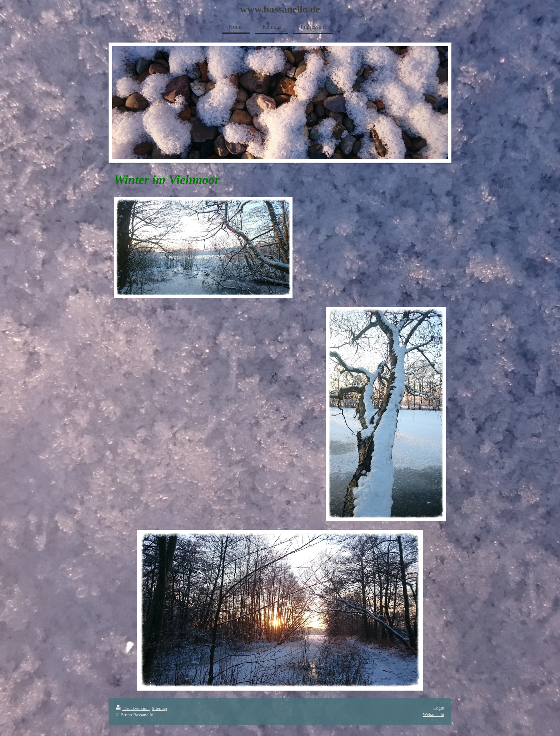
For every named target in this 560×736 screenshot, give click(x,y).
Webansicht (434, 714)
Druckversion (133, 708)
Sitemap (159, 708)
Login (439, 708)
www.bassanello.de (280, 9)
